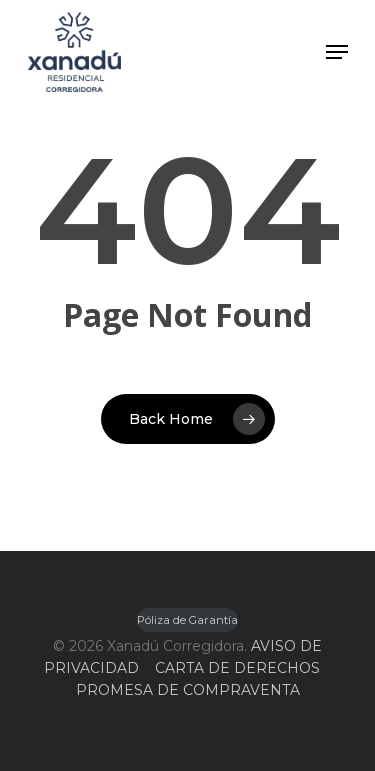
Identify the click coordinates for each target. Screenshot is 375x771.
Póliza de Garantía (187, 620)
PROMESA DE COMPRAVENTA (188, 690)
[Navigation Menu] (337, 52)
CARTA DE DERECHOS (237, 668)
